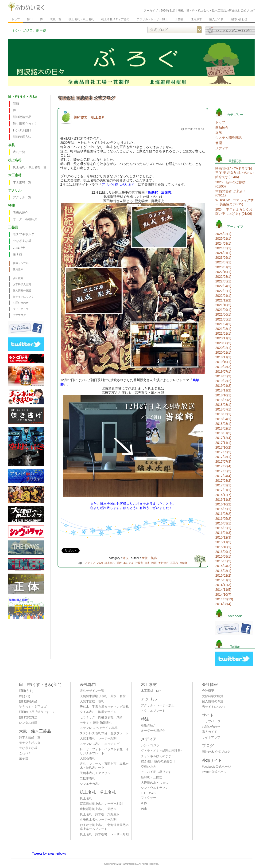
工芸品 (179, 19)
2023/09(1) (223, 258)
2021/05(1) (223, 319)
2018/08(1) (223, 405)
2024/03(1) (223, 248)
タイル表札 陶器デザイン (98, 712)
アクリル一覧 (22, 197)
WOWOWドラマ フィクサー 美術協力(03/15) (234, 202)
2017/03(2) (223, 481)
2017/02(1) (223, 485)
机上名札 (110, 563)
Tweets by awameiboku (49, 853)
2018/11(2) (223, 390)
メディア (90, 563)
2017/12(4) (223, 438)
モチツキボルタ (24, 234)
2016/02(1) (223, 528)
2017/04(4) (223, 476)
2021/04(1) (223, 324)
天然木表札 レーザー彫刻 (98, 739)
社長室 (139, 563)
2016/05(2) (223, 519)
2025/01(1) (223, 239)
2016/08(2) (223, 514)
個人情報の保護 (22, 290)
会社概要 (18, 278)
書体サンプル (21, 263)
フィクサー (149, 798)
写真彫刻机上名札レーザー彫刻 (101, 804)
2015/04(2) (223, 566)
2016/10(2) (223, 504)
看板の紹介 (21, 213)
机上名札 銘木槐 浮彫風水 (100, 814)
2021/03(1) (223, 329)
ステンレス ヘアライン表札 (99, 728)
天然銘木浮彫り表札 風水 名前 (103, 696)
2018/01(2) (223, 433)
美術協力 (163, 563)
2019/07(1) (223, 371)
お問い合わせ (239, 19)
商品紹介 (222, 127)
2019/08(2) (223, 367)
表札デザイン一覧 (92, 691)
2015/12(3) (223, 537)
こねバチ (19, 248)
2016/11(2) (223, 500)
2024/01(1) (223, 253)
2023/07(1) (223, 262)
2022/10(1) (223, 272)
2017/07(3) (223, 461)
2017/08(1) (223, 457)
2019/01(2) (223, 386)
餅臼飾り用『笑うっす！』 (37, 712)
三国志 (174, 563)
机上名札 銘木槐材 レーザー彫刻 (104, 834)
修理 (219, 143)
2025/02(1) (223, 234)
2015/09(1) (223, 552)
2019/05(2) (223, 376)
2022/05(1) (223, 281)
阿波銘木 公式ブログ (216, 752)
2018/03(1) (223, 424)
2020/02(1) (223, 348)
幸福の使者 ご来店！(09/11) (231, 193)
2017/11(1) (223, 443)
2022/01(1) (223, 296)
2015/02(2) (223, 575)
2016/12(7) (223, 495)
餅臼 (30, 19)
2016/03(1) (223, 523)
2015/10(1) (223, 547)
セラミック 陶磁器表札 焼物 (101, 717)
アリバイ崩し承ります (118, 184)
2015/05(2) (223, 561)
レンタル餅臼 (22, 130)
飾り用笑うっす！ (25, 124)
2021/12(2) (223, 300)
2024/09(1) (223, 243)
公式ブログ (19, 315)
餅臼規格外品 (22, 117)
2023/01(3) (223, 267)
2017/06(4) (223, 466)
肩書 (147, 563)
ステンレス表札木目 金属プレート (104, 733)
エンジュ (128, 563)
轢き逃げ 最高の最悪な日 (158, 761)
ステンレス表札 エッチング (100, 744)
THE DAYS (148, 793)
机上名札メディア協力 (115, 19)
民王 (144, 809)
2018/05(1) (223, 414)
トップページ (211, 721)
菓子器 (17, 254)
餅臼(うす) (26, 691)
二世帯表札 (87, 778)
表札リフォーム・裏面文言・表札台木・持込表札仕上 (104, 766)
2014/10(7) (223, 594)
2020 (100, 563)
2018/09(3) (223, 400)
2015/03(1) (223, 571)
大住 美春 (149, 558)
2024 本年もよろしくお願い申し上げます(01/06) (234, 211)
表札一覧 (56, 19)
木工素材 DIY (151, 691)
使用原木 (196, 19)
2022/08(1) (223, 277)
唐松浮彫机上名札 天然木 (98, 809)
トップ (16, 19)
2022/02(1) (223, 291)
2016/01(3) (223, 533)
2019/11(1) (223, 357)
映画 (154, 563)
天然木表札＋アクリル (95, 773)
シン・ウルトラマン (155, 788)
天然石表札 (87, 759)
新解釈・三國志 (152, 777)
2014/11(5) (223, 590)
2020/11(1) (223, 338)
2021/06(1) (223, 314)
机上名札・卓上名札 (81, 19)
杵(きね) (25, 696)
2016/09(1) (223, 509)
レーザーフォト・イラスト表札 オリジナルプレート (104, 751)
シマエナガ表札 (91, 784)
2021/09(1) (223, 310)
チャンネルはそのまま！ (158, 756)
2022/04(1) (223, 286)
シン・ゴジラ (150, 745)
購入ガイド (216, 19)
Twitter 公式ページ (214, 772)
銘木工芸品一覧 (30, 737)
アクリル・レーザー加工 (152, 19)
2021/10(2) (223, 305)
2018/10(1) (223, 395)
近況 (126, 558)
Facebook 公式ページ (217, 767)
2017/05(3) (223, 471)
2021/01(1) (223, 333)
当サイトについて (23, 297)
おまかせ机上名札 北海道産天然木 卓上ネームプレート (106, 827)
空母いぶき (149, 767)
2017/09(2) (223, 452)
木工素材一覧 (22, 182)
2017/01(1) (223, 490)
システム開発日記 (228, 138)
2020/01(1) (223, 352)
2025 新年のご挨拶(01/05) (230, 184)
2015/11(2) (223, 542)
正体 (144, 803)
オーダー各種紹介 (25, 219)
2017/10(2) (223, 447)
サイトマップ (21, 309)
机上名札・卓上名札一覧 (30, 167)
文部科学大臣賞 (22, 284)
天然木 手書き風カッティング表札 (104, 707)
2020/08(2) (223, 343)
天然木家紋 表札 (92, 701)
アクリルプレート (153, 711)
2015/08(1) (223, 556)
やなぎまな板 (22, 241)
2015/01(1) (223, 580)
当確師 (184, 563)
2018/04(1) (223, 419)
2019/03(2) (223, 381)
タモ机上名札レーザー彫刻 (98, 820)
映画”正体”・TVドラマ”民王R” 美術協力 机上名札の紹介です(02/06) (234, 173)
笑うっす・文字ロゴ (33, 707)
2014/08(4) (223, 604)
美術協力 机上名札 (89, 117)
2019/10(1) (223, 362)
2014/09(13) (224, 599)
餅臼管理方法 (22, 137)
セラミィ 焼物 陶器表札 (96, 723)
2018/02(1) (223, 428)
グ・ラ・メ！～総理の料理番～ (162, 751)
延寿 (119, 563)
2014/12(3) (223, 585)
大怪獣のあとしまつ (155, 783)
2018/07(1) (223, 409)
